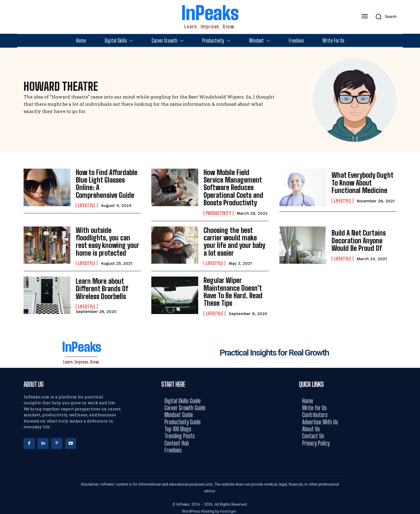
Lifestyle (87, 200)
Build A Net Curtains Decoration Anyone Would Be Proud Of (364, 238)
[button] (384, 17)
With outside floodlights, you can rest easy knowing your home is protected (107, 238)
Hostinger (228, 505)
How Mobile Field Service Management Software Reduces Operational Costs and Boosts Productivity (234, 186)
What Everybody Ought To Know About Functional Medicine (364, 183)
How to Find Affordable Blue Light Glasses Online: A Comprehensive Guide (108, 183)
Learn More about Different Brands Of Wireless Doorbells (100, 284)
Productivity (218, 210)
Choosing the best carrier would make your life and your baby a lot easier (235, 238)
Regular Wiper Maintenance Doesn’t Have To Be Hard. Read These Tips (231, 286)
